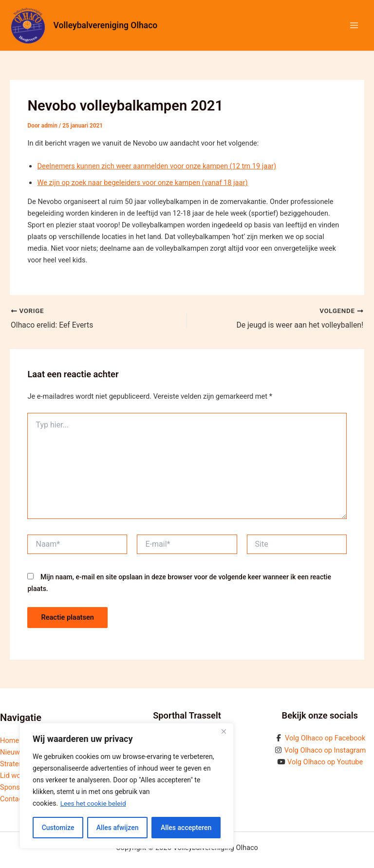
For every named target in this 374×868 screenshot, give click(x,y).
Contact (12, 799)
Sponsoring (18, 787)
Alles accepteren (186, 828)
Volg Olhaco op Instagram (325, 750)
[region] (127, 786)
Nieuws (12, 752)
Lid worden (17, 776)
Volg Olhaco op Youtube (325, 762)
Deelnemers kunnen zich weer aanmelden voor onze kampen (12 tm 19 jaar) (157, 166)
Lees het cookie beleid (94, 803)
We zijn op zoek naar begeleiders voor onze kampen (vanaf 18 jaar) (142, 183)
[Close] (224, 731)
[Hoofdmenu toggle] (354, 25)
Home (9, 740)
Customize (58, 828)
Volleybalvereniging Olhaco (107, 25)
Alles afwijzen (118, 828)
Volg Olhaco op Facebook (325, 738)
